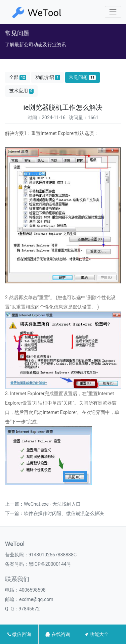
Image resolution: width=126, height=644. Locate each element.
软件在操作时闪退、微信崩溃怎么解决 (64, 513)
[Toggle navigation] (113, 12)
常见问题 (82, 77)
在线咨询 (58, 634)
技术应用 (22, 91)
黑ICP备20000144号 (50, 564)
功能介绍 (48, 77)
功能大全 (96, 634)
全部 (18, 77)
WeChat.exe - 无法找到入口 (52, 504)
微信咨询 (19, 634)
